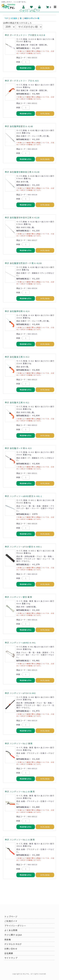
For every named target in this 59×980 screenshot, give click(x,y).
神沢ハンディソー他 (32, 18)
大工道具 (14, 18)
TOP (6, 18)
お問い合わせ (11, 949)
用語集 (8, 939)
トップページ (11, 916)
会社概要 (9, 953)
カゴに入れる (45, 68)
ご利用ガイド (11, 921)
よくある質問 (11, 930)
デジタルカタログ (13, 944)
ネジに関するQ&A (13, 935)
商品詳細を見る (26, 68)
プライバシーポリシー (15, 926)
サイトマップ (11, 958)
